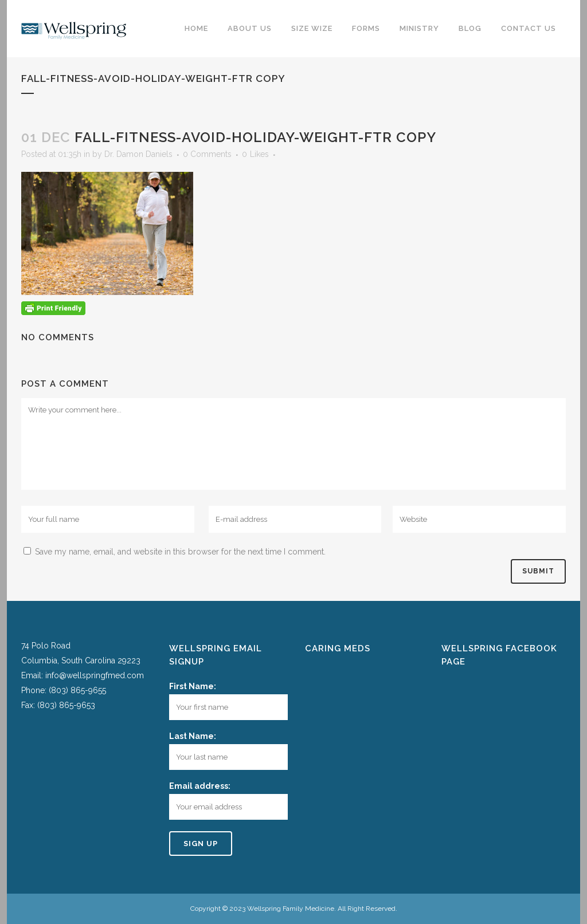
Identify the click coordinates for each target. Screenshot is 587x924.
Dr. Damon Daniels (138, 154)
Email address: (200, 786)
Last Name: (193, 736)
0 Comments (207, 154)
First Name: (193, 686)
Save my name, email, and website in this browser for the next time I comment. (180, 552)
